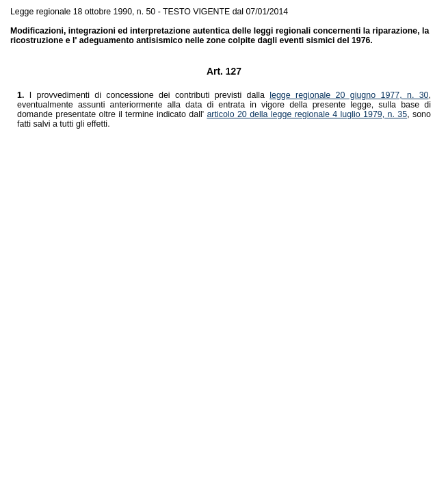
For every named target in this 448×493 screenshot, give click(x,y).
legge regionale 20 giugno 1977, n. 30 (349, 95)
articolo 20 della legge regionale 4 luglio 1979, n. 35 (307, 114)
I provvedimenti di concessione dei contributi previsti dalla (143, 95)
